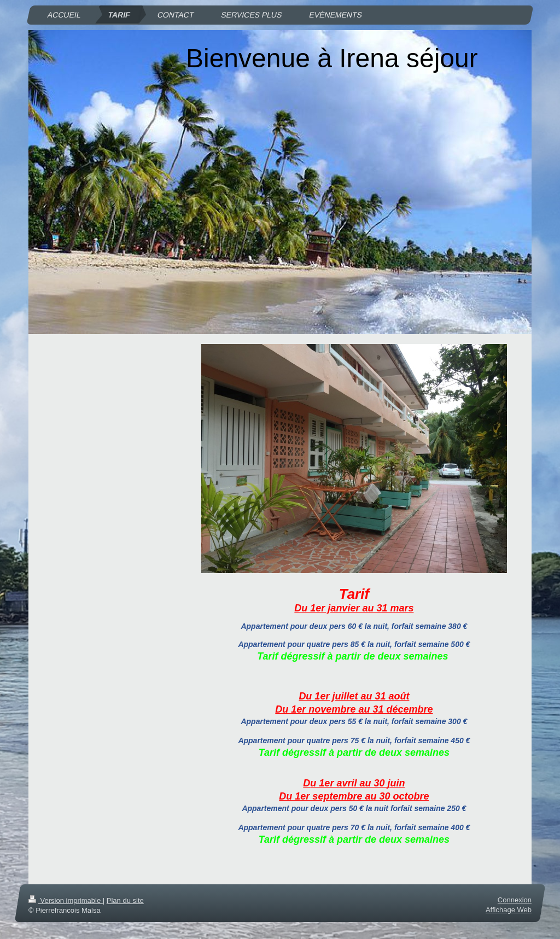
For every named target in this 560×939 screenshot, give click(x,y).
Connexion (515, 900)
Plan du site (125, 900)
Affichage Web (509, 910)
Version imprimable (66, 900)
